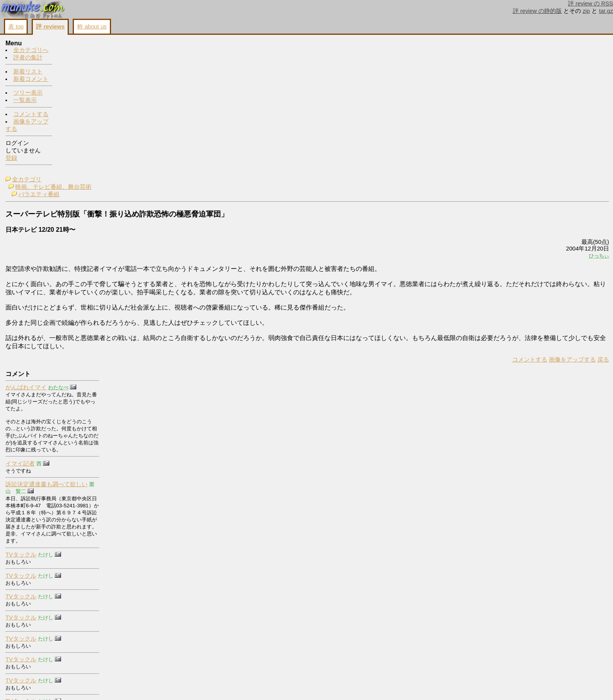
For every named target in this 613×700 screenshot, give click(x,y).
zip (586, 11)
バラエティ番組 (94, 59)
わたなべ (572, 57)
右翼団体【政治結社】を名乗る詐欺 (566, 476)
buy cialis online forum (548, 609)
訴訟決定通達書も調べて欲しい (560, 154)
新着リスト (28, 72)
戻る (505, 232)
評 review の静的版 (538, 11)
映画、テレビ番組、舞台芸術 (108, 51)
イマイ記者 (534, 133)
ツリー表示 (28, 93)
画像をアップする (475, 232)
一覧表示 (25, 100)
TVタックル (535, 224)
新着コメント (31, 79)
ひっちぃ (501, 120)
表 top (16, 27)
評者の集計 (28, 58)
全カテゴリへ (31, 50)
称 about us (92, 27)
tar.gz (606, 11)
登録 (11, 158)
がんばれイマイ (540, 57)
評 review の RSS (591, 4)
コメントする (31, 115)
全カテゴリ (82, 44)
